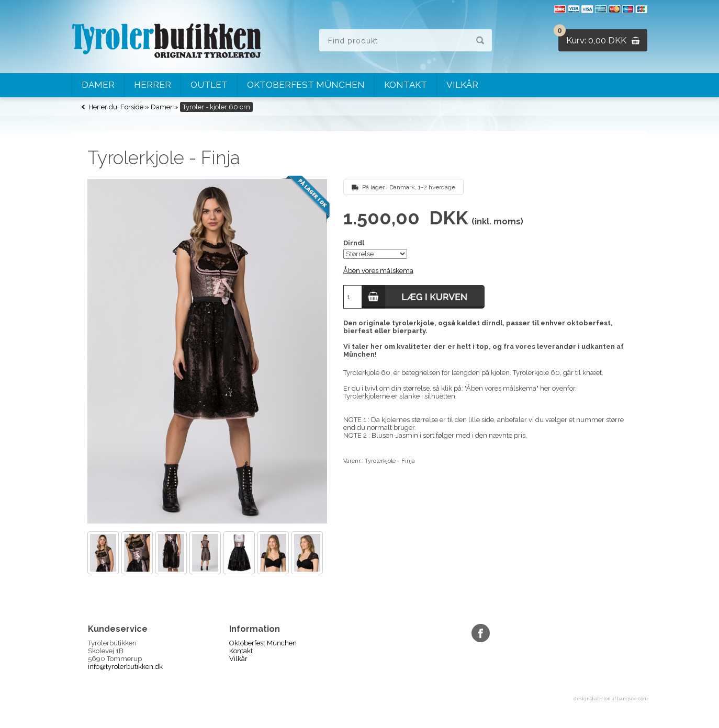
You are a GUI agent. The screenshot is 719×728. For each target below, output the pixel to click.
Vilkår (462, 85)
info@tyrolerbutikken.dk (125, 667)
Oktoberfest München (306, 85)
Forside (132, 107)
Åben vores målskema (378, 271)
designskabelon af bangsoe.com (610, 699)
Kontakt (406, 85)
